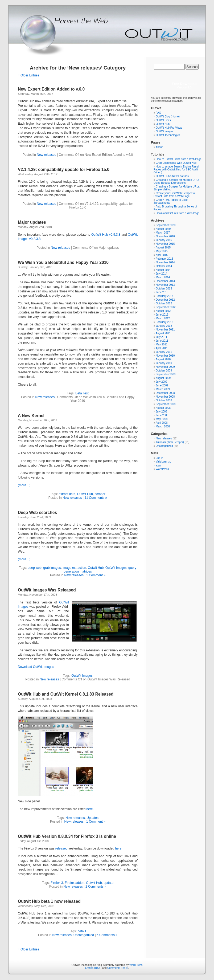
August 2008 (163, 408)
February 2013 (164, 296)
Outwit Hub (85, 494)
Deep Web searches (37, 513)
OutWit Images (116, 568)
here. (119, 848)
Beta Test (82, 393)
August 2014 (163, 270)
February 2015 (164, 259)
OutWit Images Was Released (47, 590)
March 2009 (163, 389)
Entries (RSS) (93, 968)
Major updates (32, 222)
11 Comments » (96, 498)
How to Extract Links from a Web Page (179, 159)
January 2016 (164, 240)
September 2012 (166, 307)
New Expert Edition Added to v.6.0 (51, 89)
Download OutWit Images (36, 667)
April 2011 (162, 348)
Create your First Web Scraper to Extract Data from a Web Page (174, 195)
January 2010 (164, 363)
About (159, 147)
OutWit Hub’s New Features (172, 176)
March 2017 (163, 233)
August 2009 (163, 378)
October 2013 (164, 289)
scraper (100, 494)
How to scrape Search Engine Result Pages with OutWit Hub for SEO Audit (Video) (176, 170)
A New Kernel (31, 416)
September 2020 (166, 225)
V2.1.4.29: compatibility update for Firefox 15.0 (64, 170)
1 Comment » (96, 575)
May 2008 (162, 419)
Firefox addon (74, 883)
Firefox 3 (57, 883)
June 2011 (162, 341)
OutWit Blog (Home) (168, 117)
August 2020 (163, 229)
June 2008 (162, 415)
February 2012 (164, 322)
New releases (46, 155)
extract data (67, 494)
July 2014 (161, 274)
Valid (163, 462)
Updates (92, 818)
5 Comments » (107, 935)
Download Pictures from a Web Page (178, 213)
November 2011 (165, 330)
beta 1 (82, 931)
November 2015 (165, 244)
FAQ (158, 113)
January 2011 (164, 352)
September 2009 (166, 374)
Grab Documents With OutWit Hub (176, 163)
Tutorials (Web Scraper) (170, 442)
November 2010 (165, 356)
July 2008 (161, 412)
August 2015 (163, 248)
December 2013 (165, 281)
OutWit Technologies (168, 135)
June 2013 (162, 292)
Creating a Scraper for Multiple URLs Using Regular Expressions (176, 181)
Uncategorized (84, 935)
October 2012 (164, 303)
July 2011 (161, 337)
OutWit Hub (163, 124)
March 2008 (163, 426)
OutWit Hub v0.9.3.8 (106, 235)
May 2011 (162, 344)
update (108, 883)
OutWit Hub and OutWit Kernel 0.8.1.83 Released (66, 694)
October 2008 (164, 400)
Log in (159, 458)
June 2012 (162, 315)
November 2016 (165, 236)
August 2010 (163, 359)
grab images (52, 568)
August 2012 (163, 311)
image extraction (74, 568)
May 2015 (162, 251)
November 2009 (165, 367)
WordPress (162, 469)
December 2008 (165, 393)
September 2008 (166, 404)
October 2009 (164, 371)
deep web (35, 568)
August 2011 (163, 333)
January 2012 (164, 326)
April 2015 (162, 255)
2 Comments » (96, 887)
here (89, 809)
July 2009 (161, 382)
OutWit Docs (163, 120)
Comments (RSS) (118, 968)
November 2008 (165, 397)
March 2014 (163, 277)
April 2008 (162, 423)
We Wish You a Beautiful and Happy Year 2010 (63, 262)
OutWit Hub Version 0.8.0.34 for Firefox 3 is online (67, 836)
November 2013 (165, 285)
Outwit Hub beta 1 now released (49, 901)
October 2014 (164, 266)
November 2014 (165, 262)
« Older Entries (28, 75)
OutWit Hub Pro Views (169, 128)
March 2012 (163, 318)
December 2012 (165, 300)
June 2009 (162, 385)
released (61, 848)
